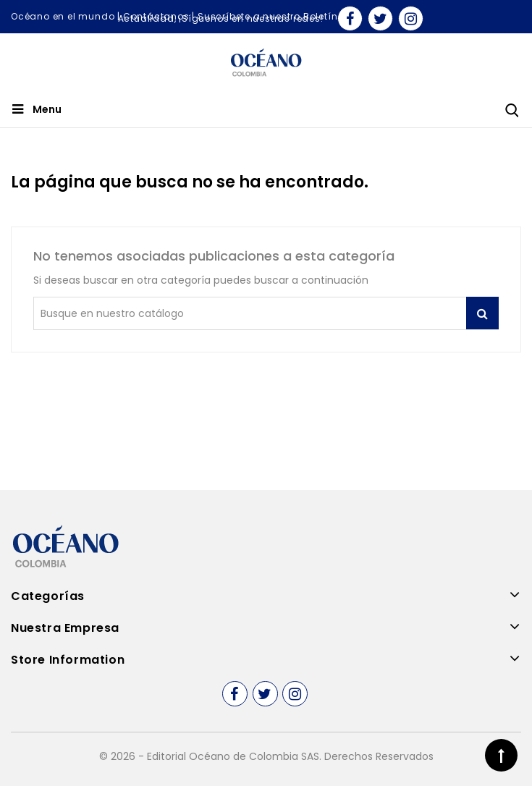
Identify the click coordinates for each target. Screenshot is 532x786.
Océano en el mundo (63, 16)
